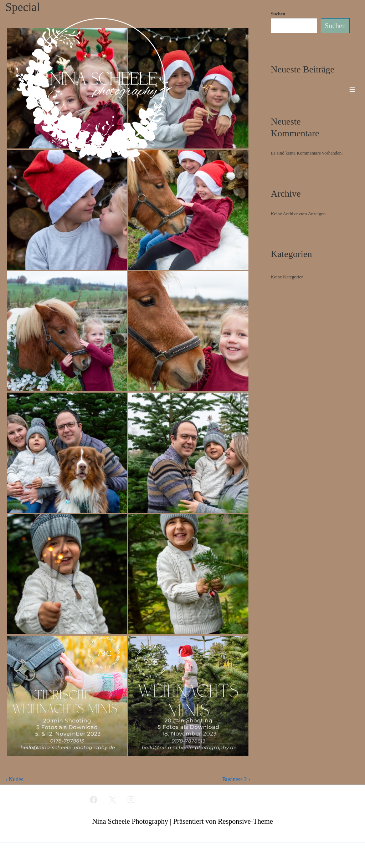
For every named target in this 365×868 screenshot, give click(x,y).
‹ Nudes (14, 779)
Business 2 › (236, 779)
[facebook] (93, 799)
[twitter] (112, 799)
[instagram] (131, 799)
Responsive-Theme (245, 821)
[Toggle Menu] (352, 89)
